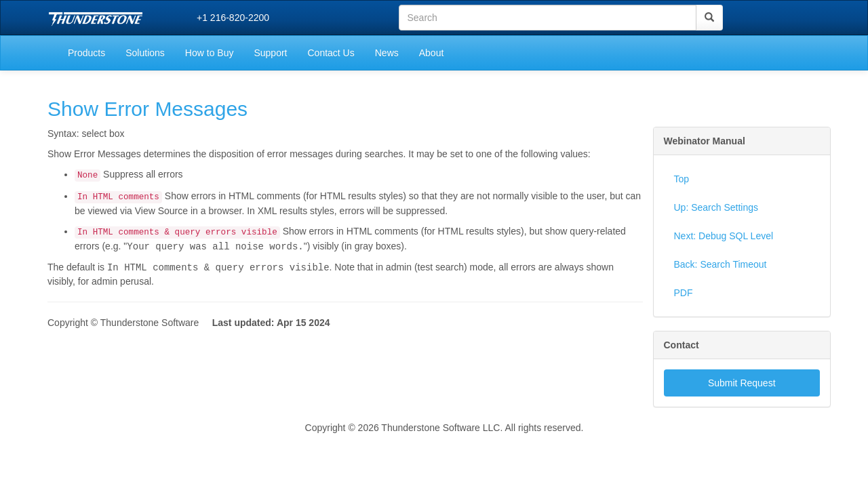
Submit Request (742, 383)
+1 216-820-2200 (233, 18)
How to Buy (210, 53)
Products (86, 53)
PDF (684, 293)
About (432, 53)
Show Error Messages (147, 109)
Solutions (145, 53)
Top (682, 179)
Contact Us (331, 53)
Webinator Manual (705, 141)
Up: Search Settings (716, 207)
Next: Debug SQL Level (724, 236)
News (387, 53)
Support (270, 53)
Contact (682, 345)
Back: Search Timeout (721, 264)
